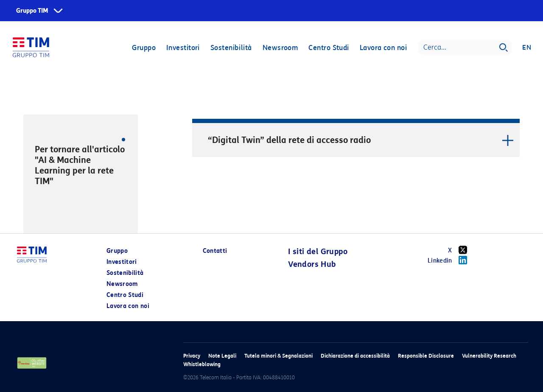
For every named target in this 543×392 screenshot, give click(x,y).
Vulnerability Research (489, 356)
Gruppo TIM (32, 11)
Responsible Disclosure (426, 356)
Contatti (215, 251)
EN (527, 48)
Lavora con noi (383, 48)
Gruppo (144, 48)
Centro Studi (329, 48)
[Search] (465, 48)
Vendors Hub (312, 264)
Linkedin (450, 260)
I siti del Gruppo (318, 252)
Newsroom (280, 48)
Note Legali (222, 356)
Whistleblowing (202, 364)
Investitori (183, 48)
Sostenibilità (231, 48)
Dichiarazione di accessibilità (355, 356)
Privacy (192, 356)
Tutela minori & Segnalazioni (278, 356)
